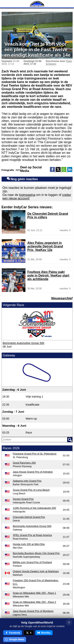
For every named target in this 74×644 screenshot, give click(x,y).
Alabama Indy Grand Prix (27, 481)
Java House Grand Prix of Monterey (33, 611)
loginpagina (27, 195)
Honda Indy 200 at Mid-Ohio (29, 544)
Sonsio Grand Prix (23, 499)
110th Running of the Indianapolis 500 (34, 508)
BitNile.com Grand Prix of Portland (32, 562)
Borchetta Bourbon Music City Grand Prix (36, 553)
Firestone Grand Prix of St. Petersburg (35, 454)
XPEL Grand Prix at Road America (32, 535)
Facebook (13, 633)
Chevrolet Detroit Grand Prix (29, 517)
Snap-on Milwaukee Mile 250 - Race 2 (35, 602)
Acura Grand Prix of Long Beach (31, 490)
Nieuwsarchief (62, 298)
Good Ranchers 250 (24, 463)
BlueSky (44, 633)
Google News (15, 639)
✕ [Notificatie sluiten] (69, 622)
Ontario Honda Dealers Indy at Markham (36, 571)
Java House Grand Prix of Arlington (33, 472)
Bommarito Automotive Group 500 (24, 343)
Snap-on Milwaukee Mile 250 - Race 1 (35, 593)
